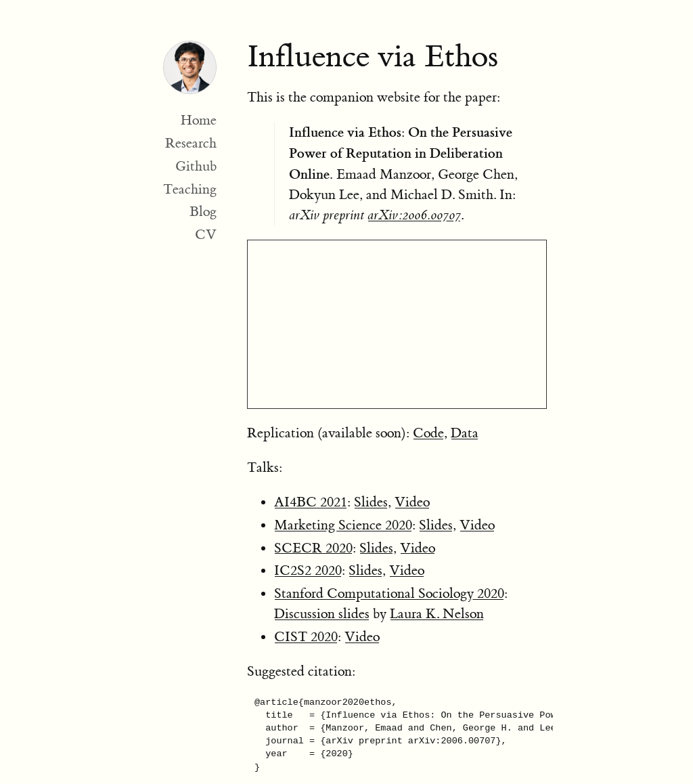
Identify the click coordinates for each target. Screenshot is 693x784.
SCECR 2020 (313, 548)
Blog (203, 212)
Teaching (190, 189)
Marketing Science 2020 (343, 525)
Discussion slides (322, 614)
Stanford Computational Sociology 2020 (389, 593)
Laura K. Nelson (437, 614)
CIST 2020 (306, 637)
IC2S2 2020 (308, 570)
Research (191, 143)
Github (196, 166)
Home (199, 120)
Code (428, 433)
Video (412, 502)
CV (206, 235)
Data (465, 433)
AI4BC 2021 (311, 502)
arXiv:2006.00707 (414, 215)
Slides (371, 502)
